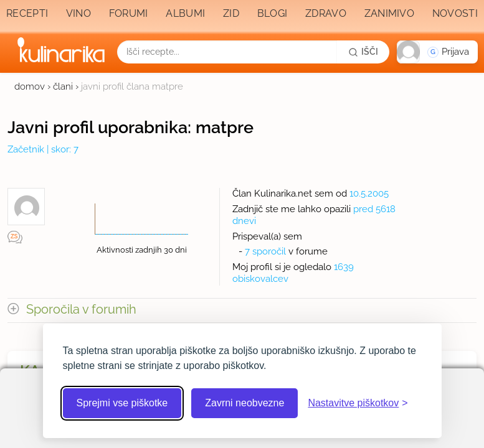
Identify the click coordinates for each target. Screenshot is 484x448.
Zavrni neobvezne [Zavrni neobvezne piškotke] (244, 403)
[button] (437, 52)
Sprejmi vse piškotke (122, 403)
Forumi (129, 13)
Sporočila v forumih (81, 310)
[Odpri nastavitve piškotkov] (358, 403)
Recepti (27, 13)
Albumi (185, 13)
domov (30, 86)
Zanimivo (389, 13)
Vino (78, 13)
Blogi (273, 13)
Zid (231, 13)
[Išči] (363, 52)
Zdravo (326, 13)
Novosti (455, 13)
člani (63, 86)
